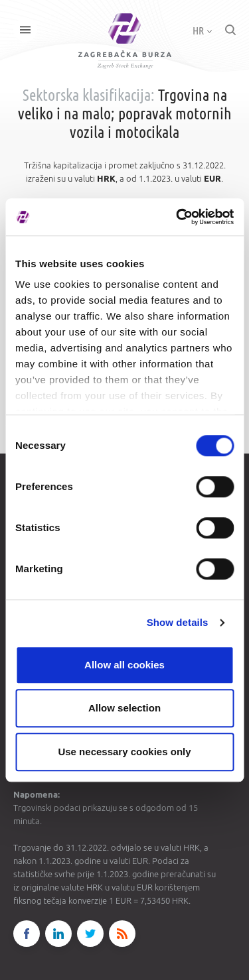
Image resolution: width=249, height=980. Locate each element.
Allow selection (124, 708)
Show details (178, 622)
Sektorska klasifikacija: (89, 95)
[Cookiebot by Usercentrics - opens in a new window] (177, 217)
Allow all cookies (124, 665)
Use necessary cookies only (124, 752)
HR (202, 31)
